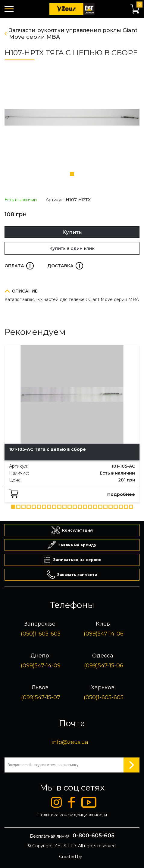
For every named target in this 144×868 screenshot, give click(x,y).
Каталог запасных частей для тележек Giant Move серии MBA (72, 299)
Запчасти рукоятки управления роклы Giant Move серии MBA (73, 34)
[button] (72, 174)
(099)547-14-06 (104, 634)
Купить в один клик (72, 248)
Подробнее (121, 494)
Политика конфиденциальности (72, 815)
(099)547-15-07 (41, 697)
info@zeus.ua (70, 742)
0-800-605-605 (94, 836)
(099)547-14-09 (41, 665)
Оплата (19, 266)
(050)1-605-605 (41, 634)
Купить (72, 232)
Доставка (65, 266)
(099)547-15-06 (104, 665)
